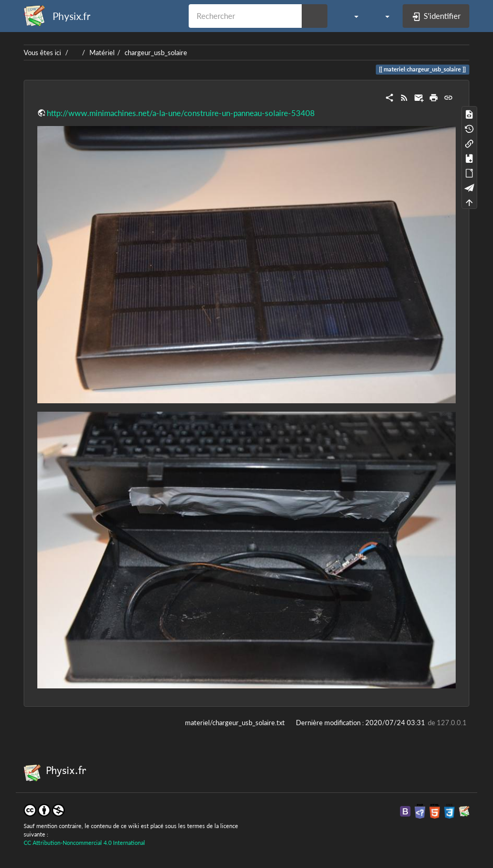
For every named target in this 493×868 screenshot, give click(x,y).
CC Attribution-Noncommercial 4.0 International (84, 843)
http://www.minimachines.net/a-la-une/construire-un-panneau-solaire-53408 (181, 113)
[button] (351, 16)
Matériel (102, 53)
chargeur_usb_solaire (156, 53)
